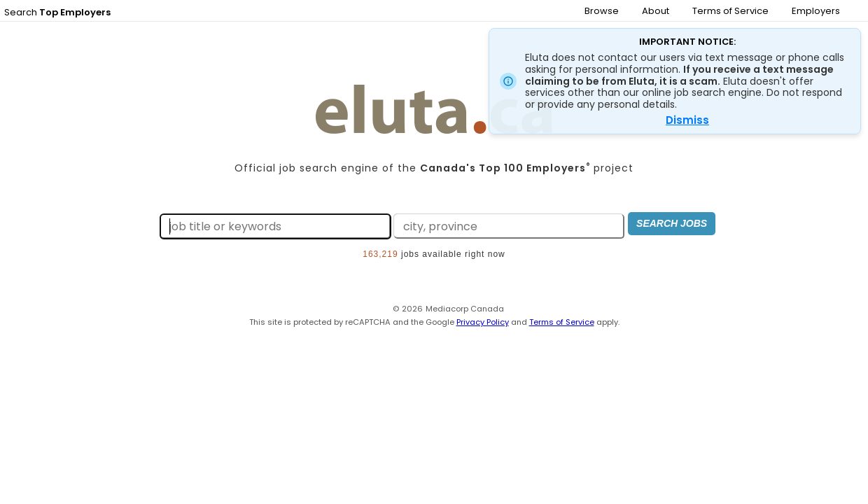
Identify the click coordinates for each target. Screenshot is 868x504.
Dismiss (687, 120)
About (656, 11)
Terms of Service (730, 11)
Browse (602, 11)
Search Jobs (668, 226)
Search (57, 12)
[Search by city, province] (499, 227)
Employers (816, 11)
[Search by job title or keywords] (265, 227)
